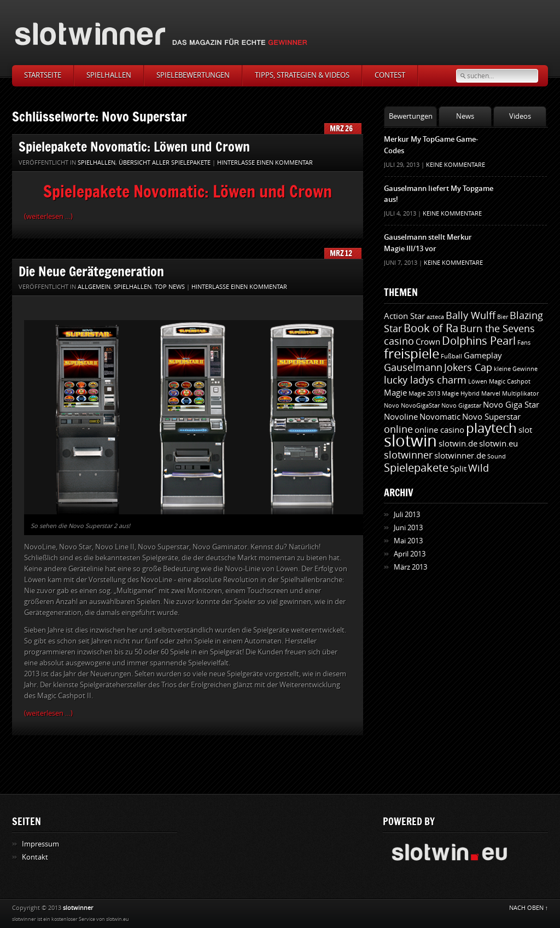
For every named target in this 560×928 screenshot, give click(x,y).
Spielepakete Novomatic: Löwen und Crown (134, 146)
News (465, 116)
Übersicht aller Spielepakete (165, 163)
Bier (503, 317)
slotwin (410, 441)
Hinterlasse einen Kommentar (265, 163)
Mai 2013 (408, 541)
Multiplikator (520, 394)
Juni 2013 (408, 528)
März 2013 (410, 567)
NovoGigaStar (420, 406)
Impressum (40, 844)
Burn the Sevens (497, 329)
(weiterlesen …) (48, 216)
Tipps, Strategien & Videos (302, 75)
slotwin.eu (498, 444)
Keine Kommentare (456, 165)
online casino (439, 430)
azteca (435, 317)
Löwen (478, 382)
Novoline (401, 417)
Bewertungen (411, 116)
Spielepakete (416, 468)
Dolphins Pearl (479, 341)
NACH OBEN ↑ (529, 908)
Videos (520, 116)
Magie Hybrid (461, 394)
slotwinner (408, 455)
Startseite (43, 75)
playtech (491, 428)
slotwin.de (458, 444)
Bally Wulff (471, 316)
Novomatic (440, 417)
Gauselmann (413, 368)
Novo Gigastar (461, 406)
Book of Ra (431, 328)
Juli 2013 (407, 515)
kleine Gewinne (516, 369)
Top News (170, 287)
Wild (479, 468)
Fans (524, 343)
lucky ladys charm (425, 380)
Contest (390, 75)
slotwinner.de (460, 456)
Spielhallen (109, 75)
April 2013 (410, 554)
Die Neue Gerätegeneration (91, 271)
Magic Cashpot (510, 382)
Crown (428, 342)
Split (458, 469)
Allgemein (94, 287)
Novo (392, 406)
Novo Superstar (491, 417)
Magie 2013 (424, 394)
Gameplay (483, 356)
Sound (497, 457)
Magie (395, 393)
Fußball (451, 356)
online (398, 430)
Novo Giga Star (511, 405)
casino (399, 341)
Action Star (404, 316)
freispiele (412, 354)
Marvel (491, 394)
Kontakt (35, 857)
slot (525, 430)
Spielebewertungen (193, 75)
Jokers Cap (468, 368)
